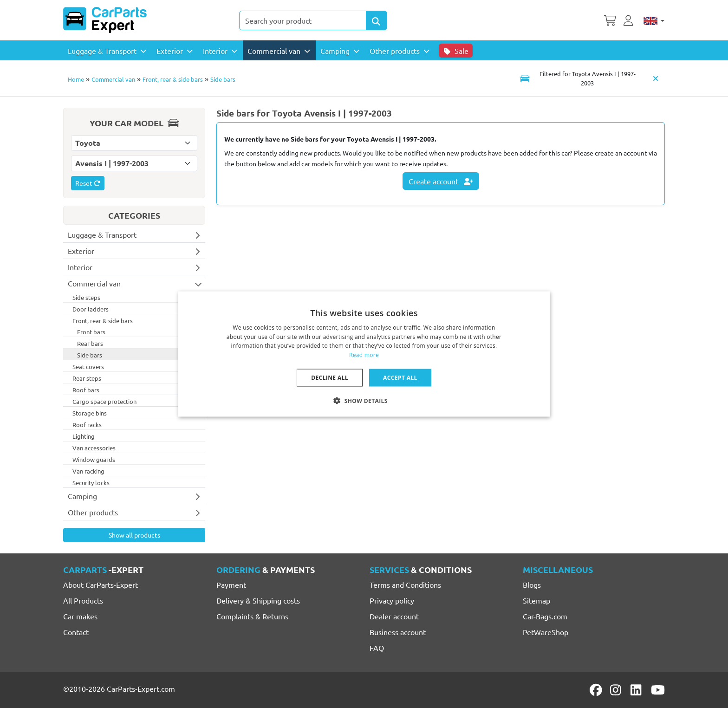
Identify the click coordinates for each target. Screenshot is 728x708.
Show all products (134, 535)
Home (76, 79)
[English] (654, 20)
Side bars (223, 79)
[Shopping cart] (610, 19)
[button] (364, 401)
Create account (441, 181)
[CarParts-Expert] (105, 20)
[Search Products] (377, 20)
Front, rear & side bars (173, 79)
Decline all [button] (330, 378)
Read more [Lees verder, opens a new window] (364, 355)
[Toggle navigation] (580, 78)
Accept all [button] (400, 378)
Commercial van (113, 79)
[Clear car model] (656, 78)
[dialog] (364, 354)
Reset (88, 183)
